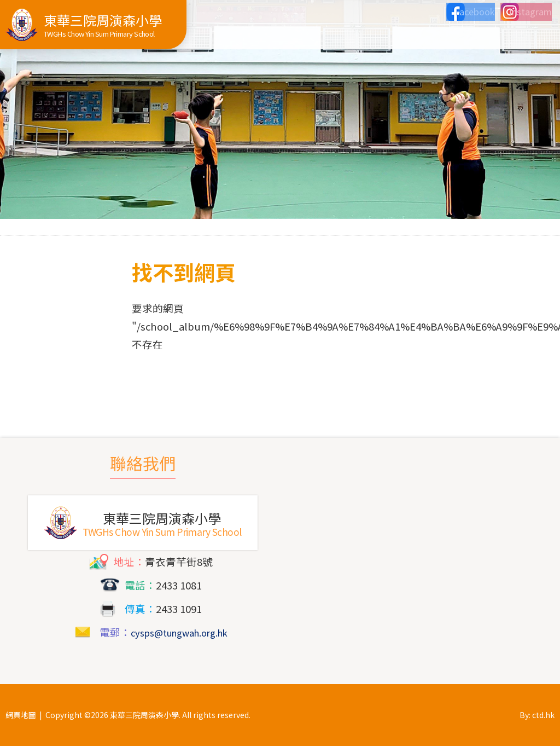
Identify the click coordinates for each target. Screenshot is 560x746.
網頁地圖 (21, 715)
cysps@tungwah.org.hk (179, 632)
